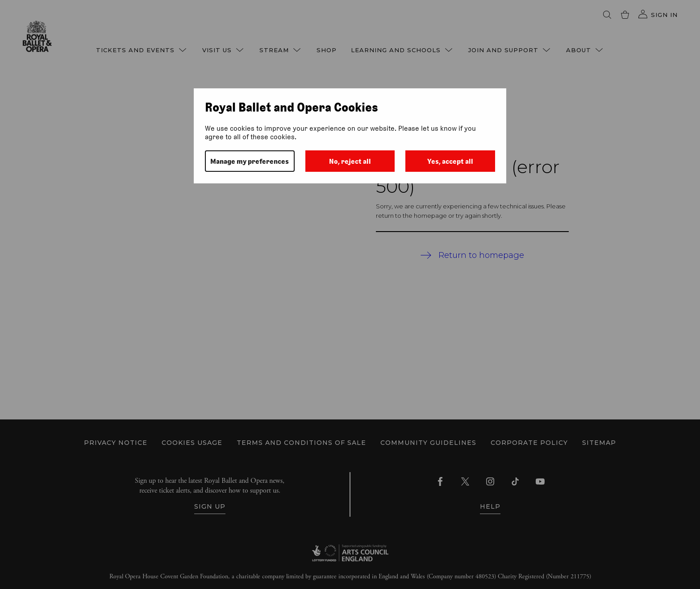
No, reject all (350, 161)
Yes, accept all (450, 161)
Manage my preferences (250, 161)
